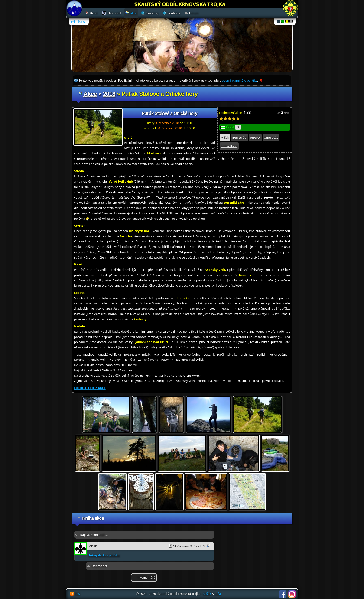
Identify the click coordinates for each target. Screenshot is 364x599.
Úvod (94, 13)
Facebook (283, 594)
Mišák (225, 137)
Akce (90, 94)
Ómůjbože (271, 137)
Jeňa (218, 594)
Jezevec (255, 137)
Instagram (292, 594)
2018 (109, 94)
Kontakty (174, 13)
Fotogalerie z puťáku (104, 555)
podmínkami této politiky (239, 80)
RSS (77, 594)
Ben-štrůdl (240, 137)
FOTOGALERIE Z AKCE (90, 388)
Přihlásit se (79, 22)
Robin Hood (229, 146)
